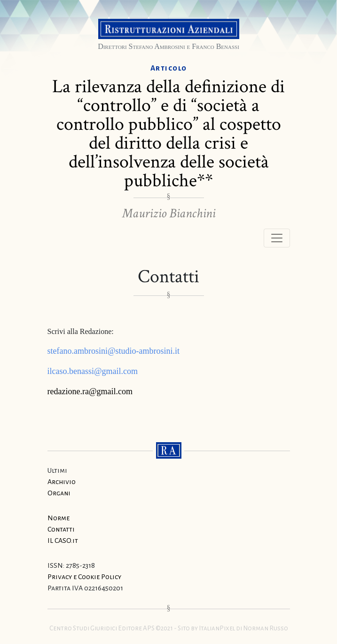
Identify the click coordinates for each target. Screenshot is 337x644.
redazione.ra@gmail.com (90, 391)
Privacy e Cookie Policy (84, 577)
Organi (59, 493)
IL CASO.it (63, 541)
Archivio (62, 482)
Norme (59, 518)
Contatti (61, 529)
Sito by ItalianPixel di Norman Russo (233, 628)
